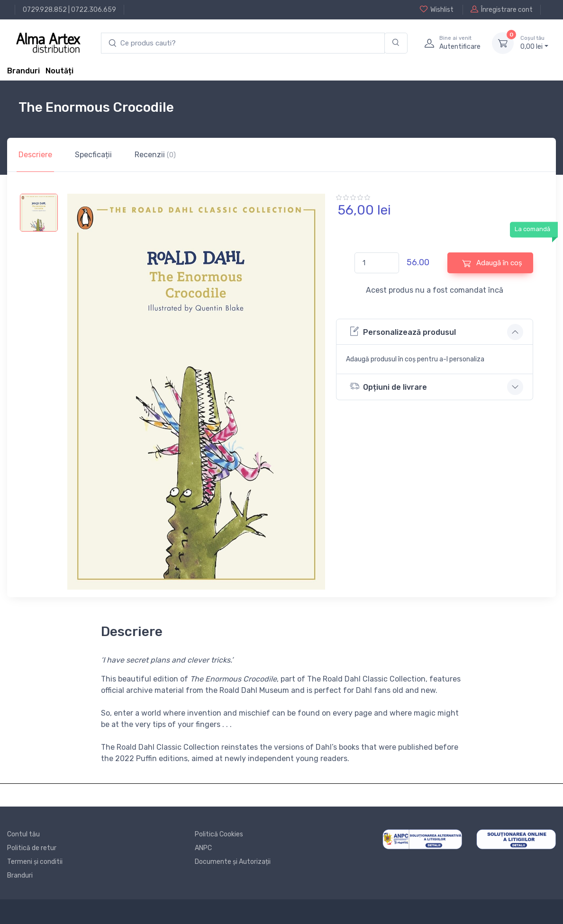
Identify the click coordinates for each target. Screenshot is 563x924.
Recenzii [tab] (155, 155)
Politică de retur (32, 848)
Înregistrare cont (502, 9)
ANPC (203, 848)
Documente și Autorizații (233, 862)
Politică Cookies (219, 834)
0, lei (534, 43)
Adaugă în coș (492, 263)
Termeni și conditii (35, 862)
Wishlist (437, 9)
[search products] (243, 43)
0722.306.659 (94, 10)
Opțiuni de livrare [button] (388, 386)
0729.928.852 (45, 10)
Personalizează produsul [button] (403, 331)
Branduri (23, 71)
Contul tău (23, 834)
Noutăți (59, 71)
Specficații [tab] (93, 155)
